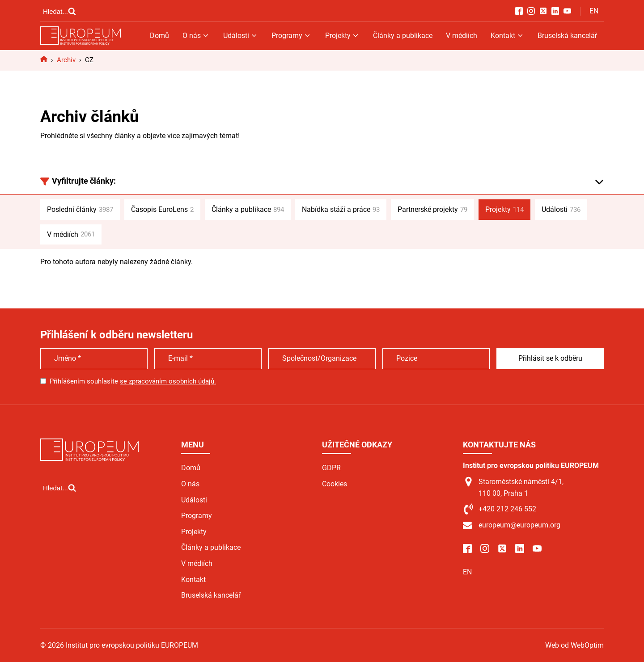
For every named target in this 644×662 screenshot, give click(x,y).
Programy (291, 36)
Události (241, 36)
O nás (196, 36)
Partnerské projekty (432, 210)
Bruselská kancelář (567, 36)
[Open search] (59, 11)
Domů (159, 36)
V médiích (462, 36)
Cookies (335, 484)
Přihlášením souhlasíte (133, 381)
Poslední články (80, 210)
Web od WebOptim (574, 645)
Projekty (342, 36)
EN (594, 11)
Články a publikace (403, 36)
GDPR (331, 468)
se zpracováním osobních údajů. (168, 381)
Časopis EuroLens (162, 210)
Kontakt (507, 36)
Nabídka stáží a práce (341, 210)
